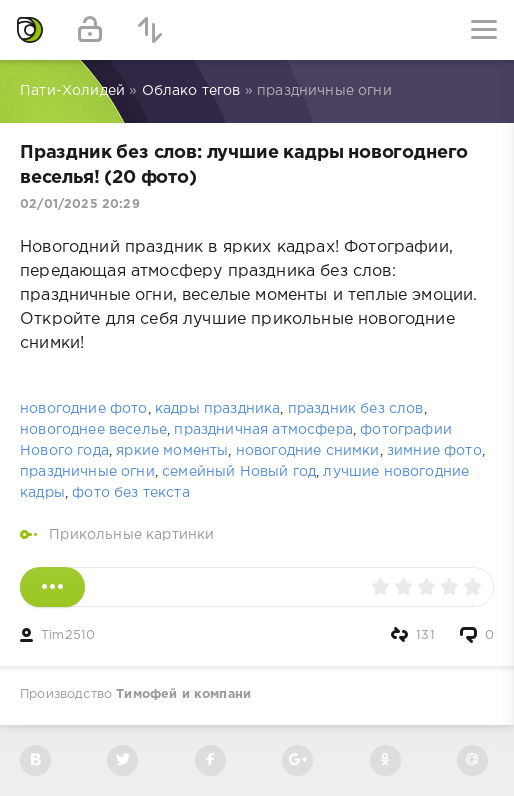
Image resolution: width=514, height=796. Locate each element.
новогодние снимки (308, 451)
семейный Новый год (239, 472)
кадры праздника (218, 409)
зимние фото (434, 451)
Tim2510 (68, 635)
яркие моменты (172, 451)
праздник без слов (356, 409)
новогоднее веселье (93, 430)
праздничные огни (87, 472)
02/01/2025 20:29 (80, 204)
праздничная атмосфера (263, 430)
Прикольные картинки (131, 535)
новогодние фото (84, 409)
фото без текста (131, 493)
